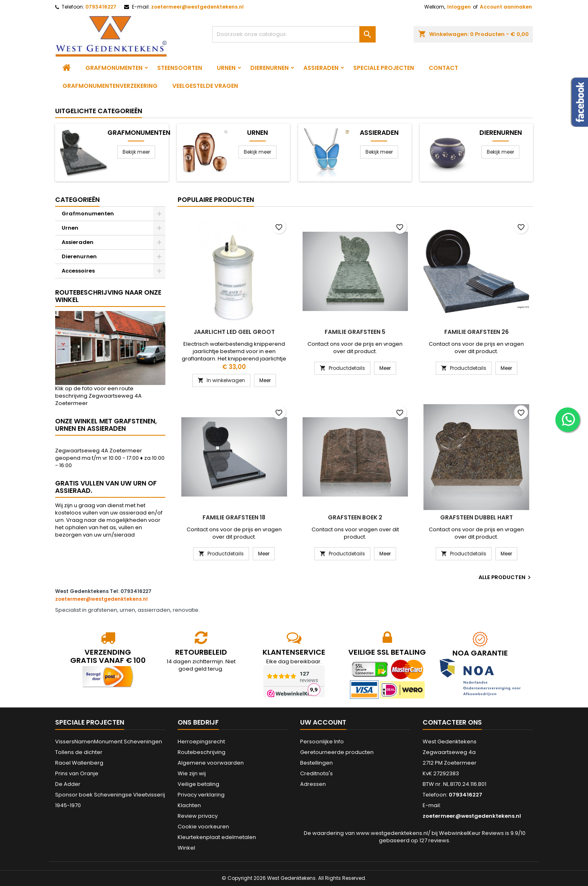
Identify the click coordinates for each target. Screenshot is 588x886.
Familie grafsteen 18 (234, 517)
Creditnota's (316, 773)
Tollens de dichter (79, 752)
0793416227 (101, 7)
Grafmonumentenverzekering (110, 86)
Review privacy (198, 816)
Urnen (226, 68)
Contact (443, 68)
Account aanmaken (506, 7)
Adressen (313, 784)
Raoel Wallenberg (79, 763)
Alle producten (506, 577)
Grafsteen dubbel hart (477, 517)
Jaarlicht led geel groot (234, 332)
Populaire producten (216, 200)
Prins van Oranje (77, 773)
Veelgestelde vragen (205, 86)
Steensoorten (180, 68)
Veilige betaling (198, 784)
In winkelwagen (221, 380)
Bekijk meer (136, 152)
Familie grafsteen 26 (477, 332)
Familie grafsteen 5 (355, 332)
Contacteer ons (452, 722)
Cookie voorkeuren (203, 827)
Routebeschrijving (202, 752)
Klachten (189, 805)
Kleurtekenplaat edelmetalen (217, 837)
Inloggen (459, 7)
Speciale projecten (384, 68)
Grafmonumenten (114, 68)
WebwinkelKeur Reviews (471, 833)
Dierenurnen (269, 68)
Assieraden (321, 68)
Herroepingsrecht (201, 742)
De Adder (68, 784)
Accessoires (78, 271)
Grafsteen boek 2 (355, 517)
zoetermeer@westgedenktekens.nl (197, 7)
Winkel (186, 848)
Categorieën (77, 200)
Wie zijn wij (192, 773)
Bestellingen (316, 763)
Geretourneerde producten (337, 752)
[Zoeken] (294, 34)
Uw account (323, 722)
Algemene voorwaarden (211, 763)
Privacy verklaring (201, 795)
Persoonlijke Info (322, 742)
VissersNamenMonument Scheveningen (109, 742)
